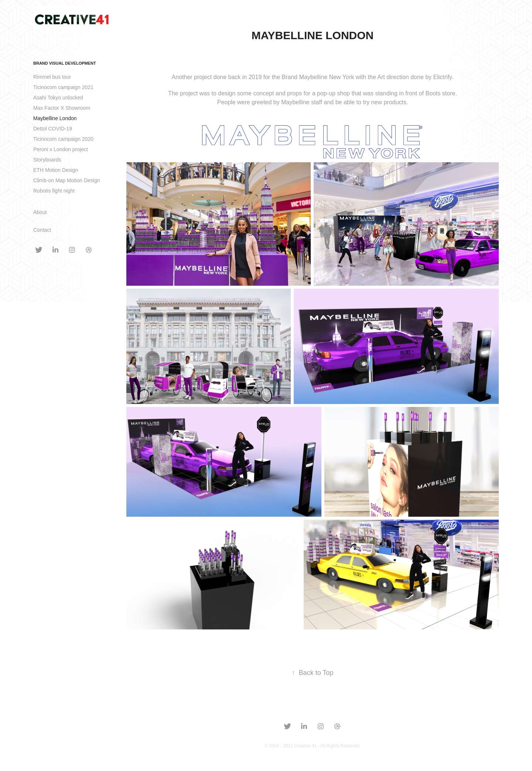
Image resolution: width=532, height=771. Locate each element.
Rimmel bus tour (52, 77)
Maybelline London (55, 118)
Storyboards (47, 160)
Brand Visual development (65, 63)
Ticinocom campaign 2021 (63, 87)
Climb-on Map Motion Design (67, 180)
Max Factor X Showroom (62, 108)
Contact (42, 230)
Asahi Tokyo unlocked (58, 98)
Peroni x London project (61, 149)
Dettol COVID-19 (53, 129)
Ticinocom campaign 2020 (63, 139)
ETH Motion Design (56, 170)
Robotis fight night (54, 191)
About (40, 212)
